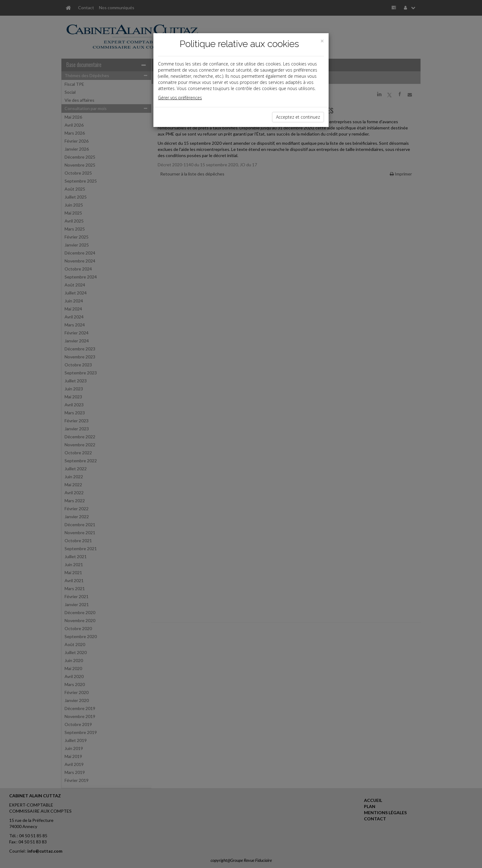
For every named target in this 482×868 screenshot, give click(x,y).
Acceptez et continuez (298, 117)
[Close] (322, 41)
